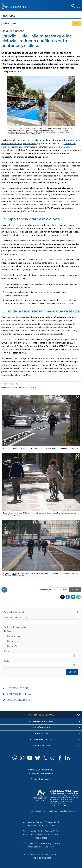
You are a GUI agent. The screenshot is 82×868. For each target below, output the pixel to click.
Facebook (68, 597)
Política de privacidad (41, 858)
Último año (10, 646)
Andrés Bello (37, 831)
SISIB (26, 854)
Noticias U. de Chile (18, 688)
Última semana (12, 636)
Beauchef (49, 831)
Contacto (49, 847)
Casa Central (50, 826)
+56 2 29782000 (30, 843)
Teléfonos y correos (49, 843)
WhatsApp (78, 597)
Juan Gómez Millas (45, 834)
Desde (6, 651)
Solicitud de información (41, 779)
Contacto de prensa (19, 694)
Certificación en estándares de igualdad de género (54, 811)
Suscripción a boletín (19, 700)
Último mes (11, 641)
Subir (4, 590)
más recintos (41, 838)
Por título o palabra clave (15, 617)
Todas (8, 631)
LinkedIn (73, 597)
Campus (26, 831)
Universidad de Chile (39, 854)
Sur (57, 834)
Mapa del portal (36, 847)
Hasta (6, 661)
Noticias (9, 16)
